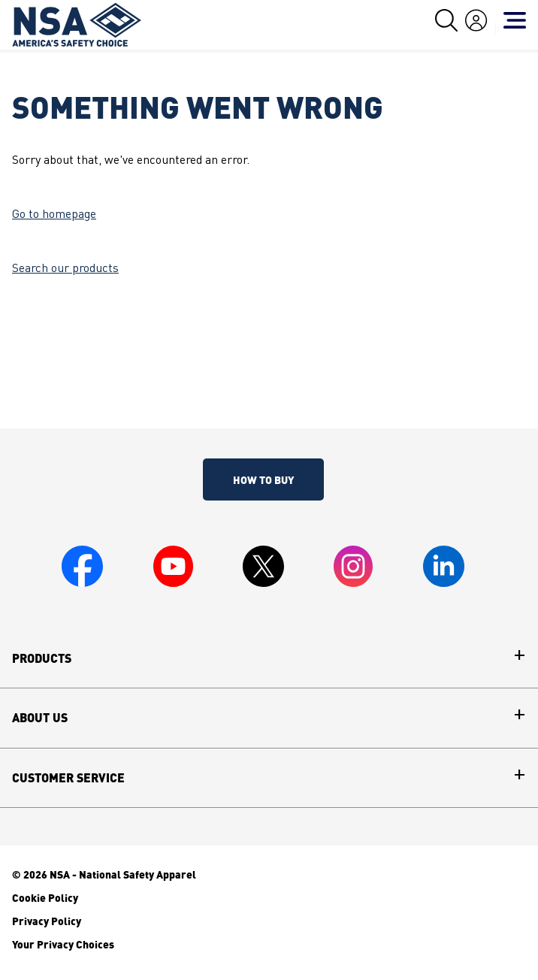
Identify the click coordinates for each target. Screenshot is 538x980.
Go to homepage (54, 215)
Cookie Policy (45, 897)
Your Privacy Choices (63, 944)
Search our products (65, 269)
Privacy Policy (47, 921)
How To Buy (263, 479)
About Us (40, 718)
